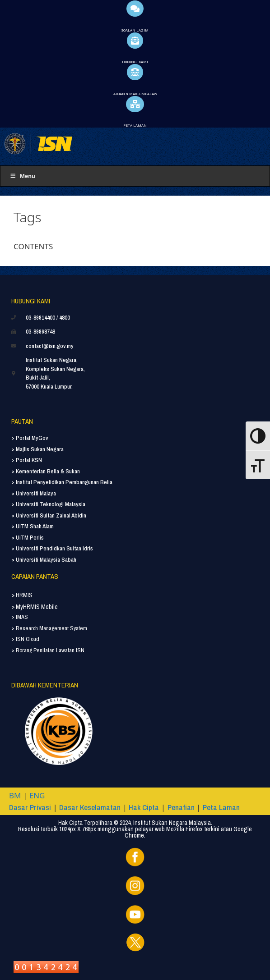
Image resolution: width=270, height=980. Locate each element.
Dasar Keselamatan (90, 807)
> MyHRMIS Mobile (35, 607)
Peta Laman (221, 807)
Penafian (181, 807)
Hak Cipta (144, 807)
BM (15, 795)
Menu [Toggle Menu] (22, 176)
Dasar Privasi (30, 807)
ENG (37, 795)
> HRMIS (22, 595)
